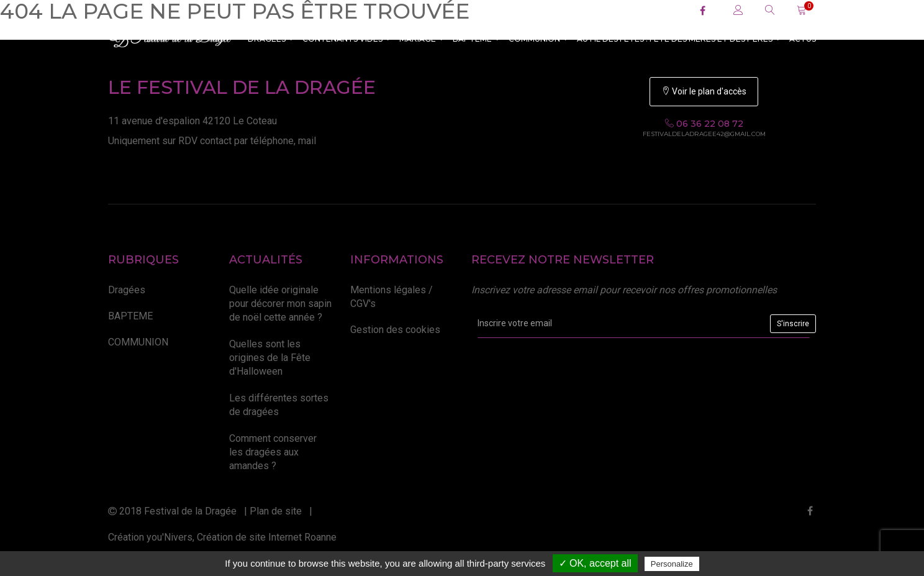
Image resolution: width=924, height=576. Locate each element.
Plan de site (276, 511)
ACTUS (803, 39)
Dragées (271, 39)
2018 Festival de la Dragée (172, 511)
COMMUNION (538, 39)
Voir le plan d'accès (704, 91)
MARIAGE (422, 39)
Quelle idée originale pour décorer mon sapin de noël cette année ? (280, 304)
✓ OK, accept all (595, 563)
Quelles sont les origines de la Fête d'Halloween (270, 358)
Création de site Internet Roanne (267, 537)
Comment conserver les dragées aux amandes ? (273, 452)
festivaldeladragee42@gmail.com (704, 134)
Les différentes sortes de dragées (279, 405)
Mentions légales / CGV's (392, 297)
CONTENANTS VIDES (346, 39)
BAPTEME (476, 39)
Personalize (672, 564)
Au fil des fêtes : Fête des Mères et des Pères (679, 39)
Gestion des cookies (395, 330)
